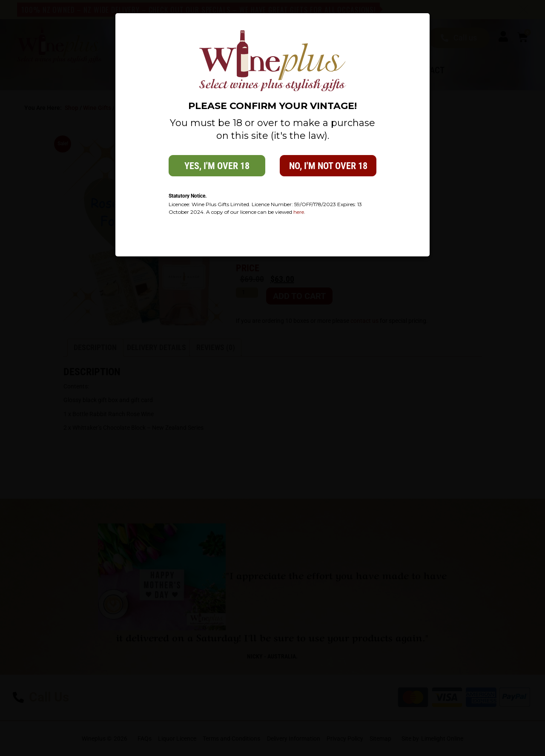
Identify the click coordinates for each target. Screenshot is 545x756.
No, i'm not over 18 (328, 166)
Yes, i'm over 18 (217, 166)
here (299, 212)
